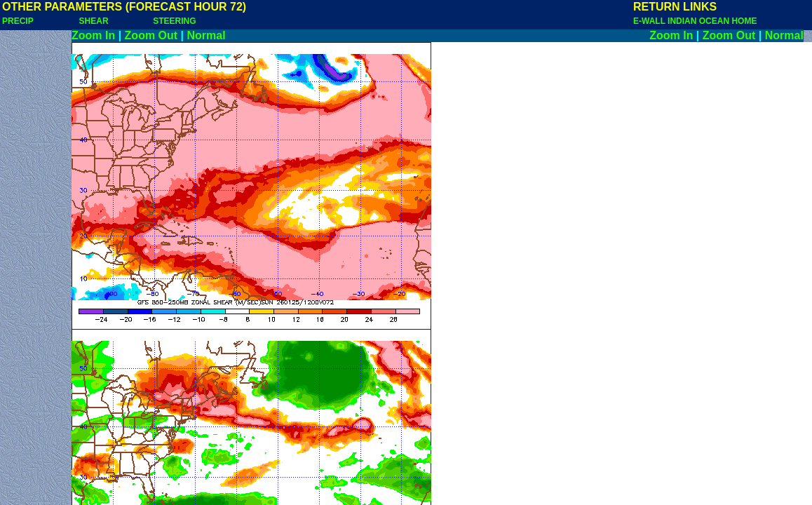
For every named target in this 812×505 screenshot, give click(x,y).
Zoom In (93, 35)
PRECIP (18, 21)
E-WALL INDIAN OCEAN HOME (695, 21)
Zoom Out (151, 35)
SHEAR (94, 21)
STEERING (174, 21)
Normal (207, 35)
